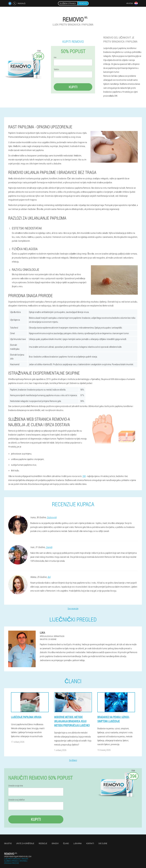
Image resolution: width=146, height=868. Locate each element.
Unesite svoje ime (16, 786)
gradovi (55, 843)
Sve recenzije (73, 608)
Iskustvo (8, 843)
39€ (84, 476)
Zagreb (49, 547)
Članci (66, 843)
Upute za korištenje (25, 843)
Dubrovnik (52, 517)
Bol (49, 577)
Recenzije (43, 843)
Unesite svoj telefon (17, 800)
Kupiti (73, 87)
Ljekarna (78, 843)
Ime (55, 57)
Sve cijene (103, 843)
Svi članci (73, 760)
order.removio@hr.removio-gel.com (18, 856)
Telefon (56, 69)
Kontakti (90, 843)
